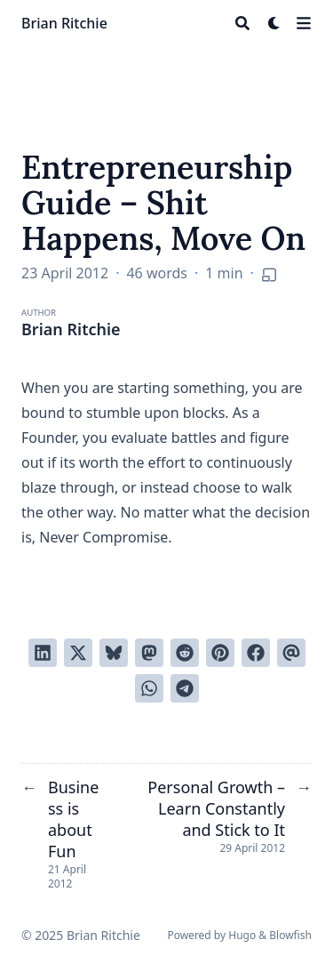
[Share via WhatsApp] (149, 688)
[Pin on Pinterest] (220, 653)
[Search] (242, 23)
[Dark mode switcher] (274, 23)
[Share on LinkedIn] (43, 653)
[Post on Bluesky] (114, 653)
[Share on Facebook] (256, 653)
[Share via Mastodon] (149, 653)
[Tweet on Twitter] (78, 653)
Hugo (242, 935)
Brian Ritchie (64, 23)
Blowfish (290, 935)
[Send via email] (291, 653)
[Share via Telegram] (185, 688)
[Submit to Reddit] (185, 653)
